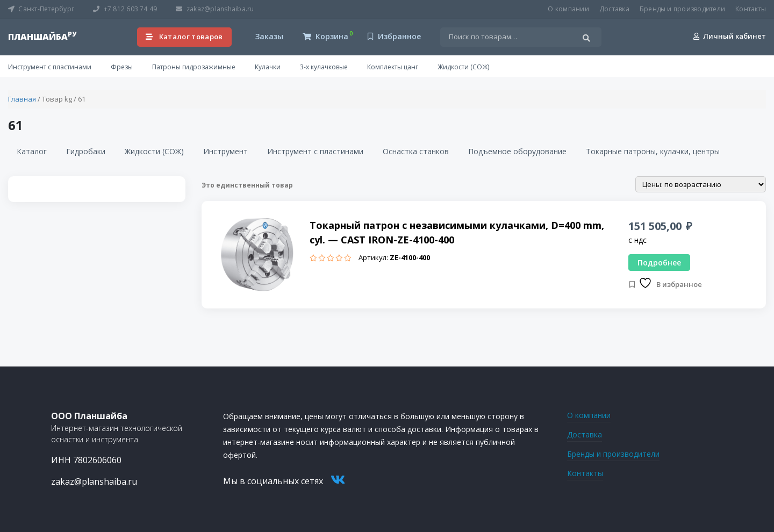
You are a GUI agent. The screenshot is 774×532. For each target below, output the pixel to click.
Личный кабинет (730, 36)
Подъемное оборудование (517, 151)
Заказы (268, 36)
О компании (568, 9)
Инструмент (225, 151)
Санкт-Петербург (41, 9)
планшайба (42, 37)
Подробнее (659, 263)
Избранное (394, 36)
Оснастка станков (416, 151)
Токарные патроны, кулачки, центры (653, 151)
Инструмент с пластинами (50, 67)
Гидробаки (86, 151)
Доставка (614, 9)
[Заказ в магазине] (701, 184)
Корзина (325, 36)
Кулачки (268, 67)
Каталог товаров (184, 37)
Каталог (32, 151)
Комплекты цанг (393, 67)
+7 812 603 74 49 (125, 9)
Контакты (751, 9)
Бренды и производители (682, 9)
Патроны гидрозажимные (194, 67)
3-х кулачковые (324, 67)
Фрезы (122, 67)
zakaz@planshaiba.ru (215, 9)
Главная (22, 99)
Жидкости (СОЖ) (463, 67)
